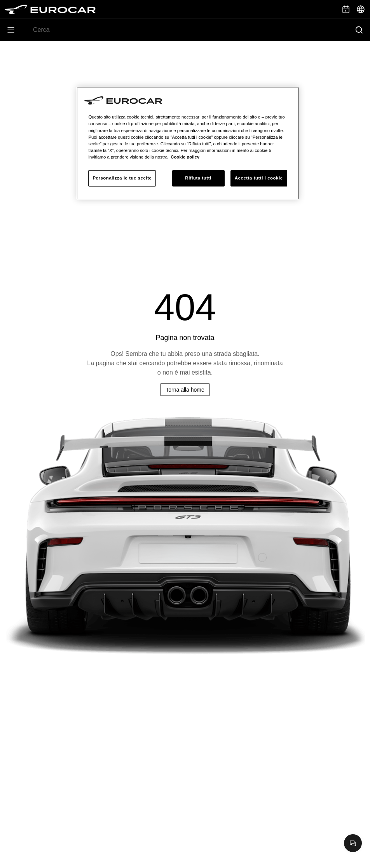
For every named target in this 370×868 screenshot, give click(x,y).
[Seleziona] (361, 9)
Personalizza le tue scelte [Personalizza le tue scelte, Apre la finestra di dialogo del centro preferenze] (122, 178)
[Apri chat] (353, 843)
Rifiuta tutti (198, 178)
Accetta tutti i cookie (259, 178)
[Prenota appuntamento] (346, 9)
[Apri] (11, 30)
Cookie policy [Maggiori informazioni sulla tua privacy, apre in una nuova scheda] (185, 157)
